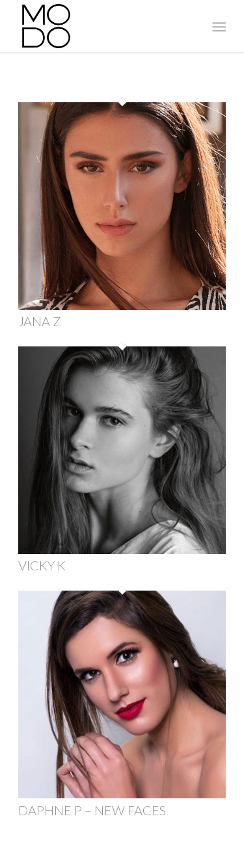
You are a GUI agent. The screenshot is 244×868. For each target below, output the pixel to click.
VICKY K (42, 565)
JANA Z (40, 321)
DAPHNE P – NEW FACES (92, 810)
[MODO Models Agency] (101, 26)
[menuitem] (218, 27)
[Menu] (218, 27)
